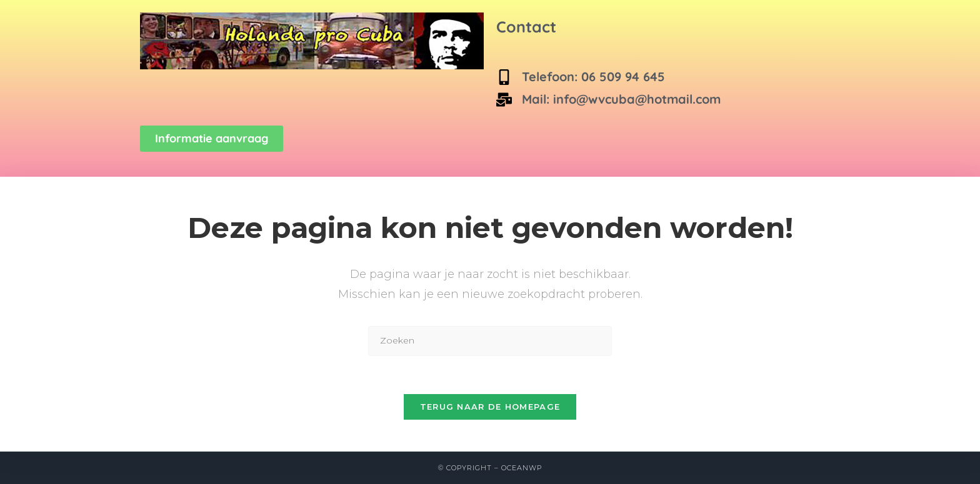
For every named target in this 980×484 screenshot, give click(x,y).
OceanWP (522, 468)
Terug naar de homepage (490, 407)
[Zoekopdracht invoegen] (490, 341)
